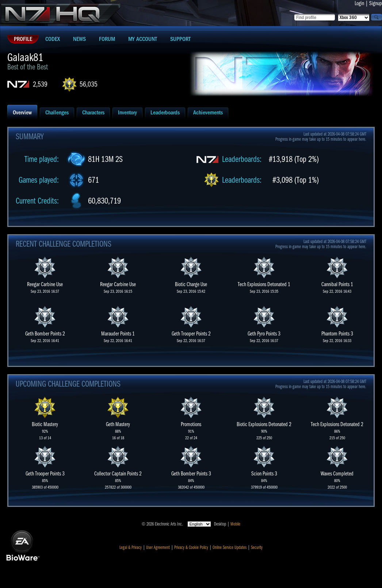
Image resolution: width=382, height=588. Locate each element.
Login (359, 3)
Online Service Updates (230, 547)
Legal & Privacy (131, 547)
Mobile (235, 524)
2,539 (40, 84)
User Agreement (158, 547)
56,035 (89, 84)
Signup (376, 3)
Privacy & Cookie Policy (191, 547)
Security (257, 547)
